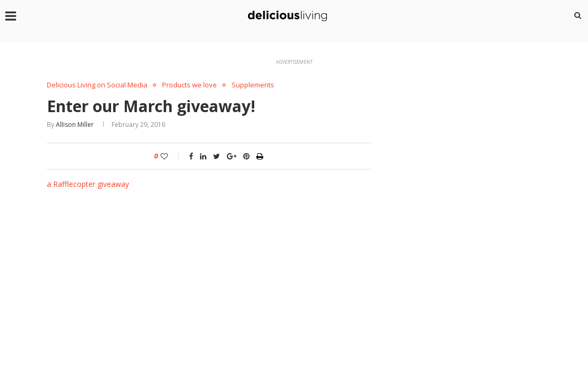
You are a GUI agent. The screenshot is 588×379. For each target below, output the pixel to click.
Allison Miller (75, 124)
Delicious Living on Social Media (97, 85)
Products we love (190, 85)
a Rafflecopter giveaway (88, 184)
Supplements (253, 85)
